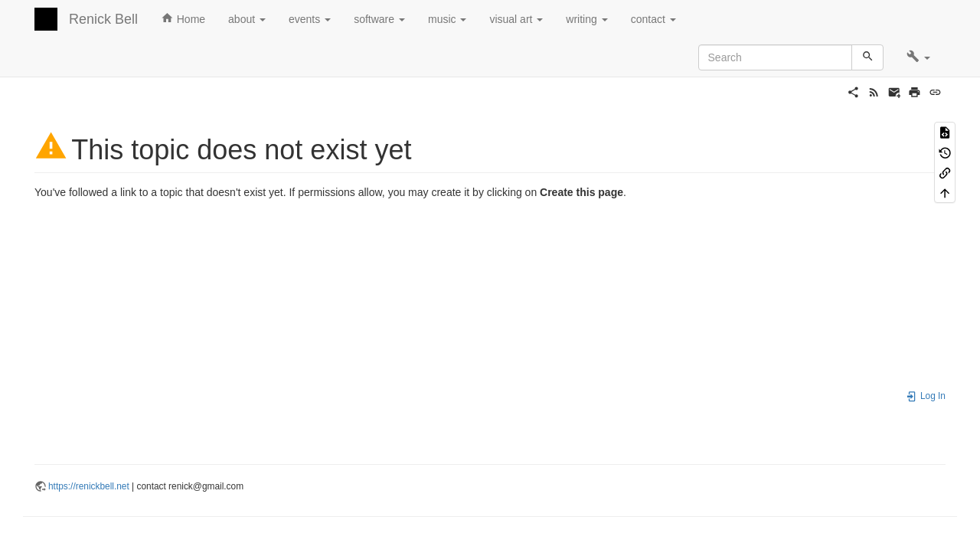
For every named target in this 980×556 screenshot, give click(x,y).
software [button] (379, 19)
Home (183, 18)
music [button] (447, 19)
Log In (926, 396)
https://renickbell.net (89, 486)
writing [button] (586, 19)
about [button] (247, 19)
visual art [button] (516, 19)
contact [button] (653, 19)
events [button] (310, 19)
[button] (918, 57)
